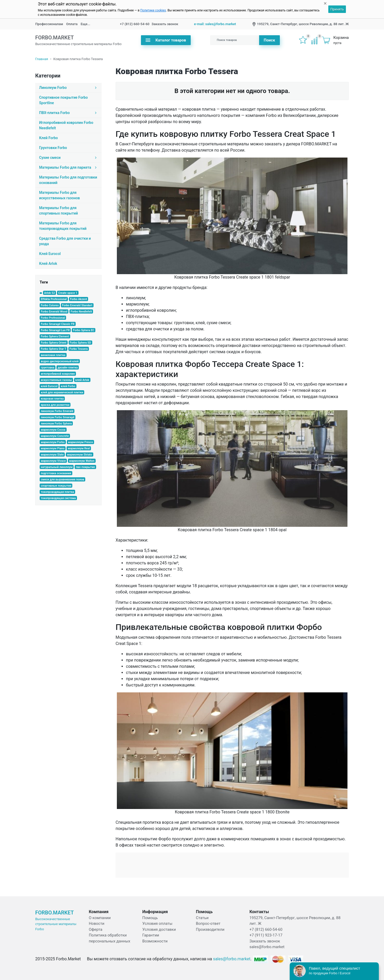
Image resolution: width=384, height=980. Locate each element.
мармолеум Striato (80, 455)
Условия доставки (159, 929)
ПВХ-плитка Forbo (68, 113)
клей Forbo (68, 386)
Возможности (155, 941)
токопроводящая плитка (57, 492)
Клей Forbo (48, 138)
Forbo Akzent (79, 299)
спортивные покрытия (56, 486)
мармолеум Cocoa (53, 430)
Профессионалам (49, 24)
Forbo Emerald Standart (77, 305)
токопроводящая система (58, 498)
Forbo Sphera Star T (53, 349)
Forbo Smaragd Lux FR (55, 330)
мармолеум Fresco (80, 442)
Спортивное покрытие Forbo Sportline (63, 100)
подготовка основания (56, 473)
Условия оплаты (157, 924)
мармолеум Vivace (53, 461)
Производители (210, 929)
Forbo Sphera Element (55, 336)
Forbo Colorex (50, 305)
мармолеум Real (79, 448)
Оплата (72, 24)
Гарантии (151, 935)
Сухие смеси (68, 158)
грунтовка (47, 368)
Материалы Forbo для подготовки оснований (68, 180)
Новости (97, 924)
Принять (337, 9)
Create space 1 (68, 293)
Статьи (202, 918)
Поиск (269, 40)
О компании (100, 918)
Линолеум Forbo (68, 88)
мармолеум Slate (52, 455)
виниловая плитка (53, 355)
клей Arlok (82, 380)
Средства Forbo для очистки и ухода (65, 241)
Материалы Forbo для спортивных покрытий (59, 211)
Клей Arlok (48, 264)
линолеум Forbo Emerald (57, 411)
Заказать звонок (165, 24)
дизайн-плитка (68, 368)
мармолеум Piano (53, 448)
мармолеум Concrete (55, 436)
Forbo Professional (53, 318)
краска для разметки (55, 405)
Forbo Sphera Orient (54, 343)
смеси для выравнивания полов (62, 480)
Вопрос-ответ (208, 924)
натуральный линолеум (57, 467)
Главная (42, 59)
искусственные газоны (56, 380)
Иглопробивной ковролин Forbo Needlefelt (66, 125)
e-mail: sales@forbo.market (215, 24)
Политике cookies (153, 10)
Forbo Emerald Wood (54, 312)
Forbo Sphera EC (84, 330)
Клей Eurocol (50, 254)
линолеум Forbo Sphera (56, 424)
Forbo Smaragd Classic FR (58, 324)
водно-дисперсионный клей (60, 361)
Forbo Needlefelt (81, 312)
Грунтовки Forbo (53, 148)
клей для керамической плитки (62, 392)
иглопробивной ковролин (58, 374)
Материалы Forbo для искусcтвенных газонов (59, 195)
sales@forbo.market (267, 947)
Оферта (96, 929)
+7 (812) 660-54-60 (135, 24)
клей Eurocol (49, 386)
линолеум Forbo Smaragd (57, 417)
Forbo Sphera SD (80, 343)
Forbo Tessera (79, 349)
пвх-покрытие (86, 467)
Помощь (150, 918)
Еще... (85, 24)
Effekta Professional (54, 299)
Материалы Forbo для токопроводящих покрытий (63, 226)
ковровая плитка (52, 399)
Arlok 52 (49, 293)
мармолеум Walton (82, 461)
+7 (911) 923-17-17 (266, 935)
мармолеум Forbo (53, 442)
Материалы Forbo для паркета (68, 167)
